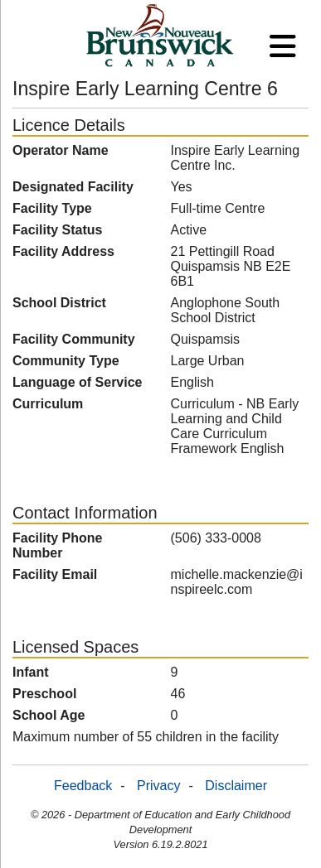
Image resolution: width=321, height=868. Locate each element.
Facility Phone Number (57, 545)
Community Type (66, 361)
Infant (31, 672)
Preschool (44, 694)
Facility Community (74, 339)
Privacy (158, 786)
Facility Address (63, 251)
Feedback (83, 786)
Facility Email (55, 574)
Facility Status (57, 230)
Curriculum (48, 404)
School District (59, 303)
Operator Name (61, 150)
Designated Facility (73, 187)
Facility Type (52, 208)
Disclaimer (236, 786)
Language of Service (78, 382)
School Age (49, 715)
